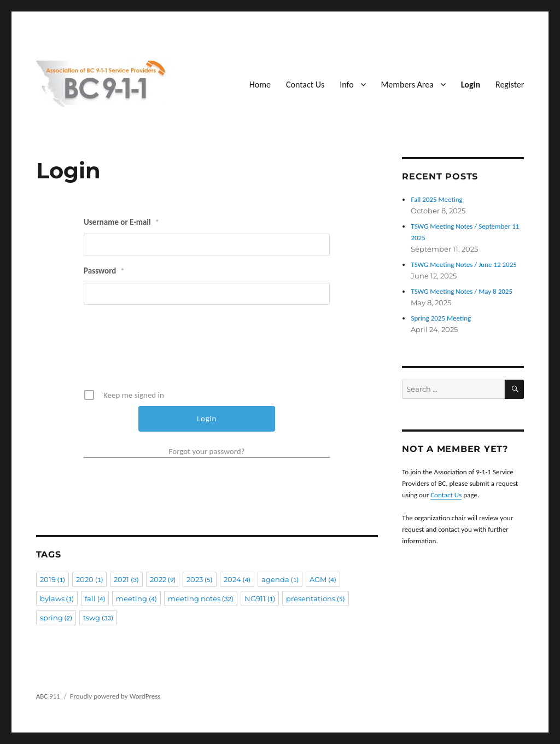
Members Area (407, 85)
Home (260, 85)
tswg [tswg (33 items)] (98, 618)
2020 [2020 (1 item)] (89, 579)
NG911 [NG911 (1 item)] (260, 598)
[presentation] (208, 351)
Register (510, 85)
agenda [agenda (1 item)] (280, 579)
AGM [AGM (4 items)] (323, 579)
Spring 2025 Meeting (441, 318)
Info (346, 85)
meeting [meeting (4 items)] (136, 598)
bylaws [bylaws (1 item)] (57, 598)
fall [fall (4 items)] (95, 598)
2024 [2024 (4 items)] (237, 579)
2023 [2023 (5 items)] (199, 579)
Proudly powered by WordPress (115, 696)
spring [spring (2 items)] (56, 618)
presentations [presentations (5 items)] (315, 598)
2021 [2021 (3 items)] (126, 579)
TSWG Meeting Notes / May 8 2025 (462, 291)
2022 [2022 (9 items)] (163, 579)
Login (471, 85)
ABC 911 (48, 696)
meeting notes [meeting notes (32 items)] (201, 598)
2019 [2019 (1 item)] (52, 579)
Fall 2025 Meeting (436, 199)
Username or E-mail (121, 222)
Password (104, 271)
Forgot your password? (207, 451)
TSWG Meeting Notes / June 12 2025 (463, 265)
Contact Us (305, 85)
